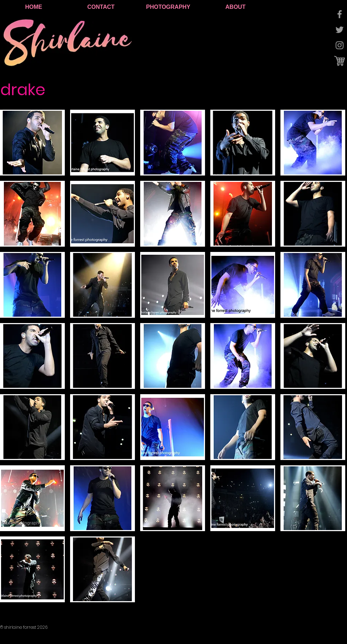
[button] (32, 143)
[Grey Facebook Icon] (340, 14)
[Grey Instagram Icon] (340, 45)
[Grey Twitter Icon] (340, 30)
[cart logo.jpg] (340, 61)
